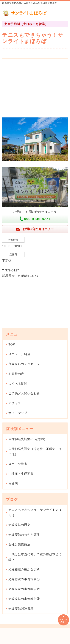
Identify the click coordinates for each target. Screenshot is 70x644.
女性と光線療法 (19, 544)
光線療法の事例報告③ (24, 599)
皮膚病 (13, 484)
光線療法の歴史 (19, 525)
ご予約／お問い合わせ (24, 393)
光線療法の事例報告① (24, 579)
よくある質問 (18, 384)
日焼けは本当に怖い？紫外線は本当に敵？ (35, 557)
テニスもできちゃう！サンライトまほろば (35, 512)
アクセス (15, 403)
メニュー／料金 (19, 354)
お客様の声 (16, 374)
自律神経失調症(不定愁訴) (27, 439)
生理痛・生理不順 (21, 474)
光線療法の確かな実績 (24, 569)
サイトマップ (18, 413)
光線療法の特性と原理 (24, 535)
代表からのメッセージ (24, 364)
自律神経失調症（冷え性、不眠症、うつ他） (35, 452)
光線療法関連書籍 (21, 609)
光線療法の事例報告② (24, 589)
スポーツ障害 (18, 464)
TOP (12, 344)
